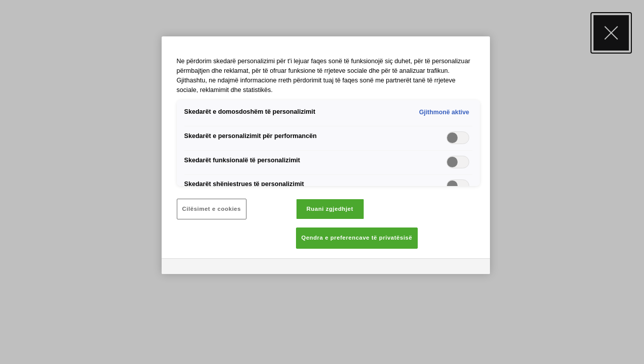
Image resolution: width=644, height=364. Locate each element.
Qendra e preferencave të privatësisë (357, 238)
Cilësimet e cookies (212, 209)
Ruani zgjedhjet (330, 209)
